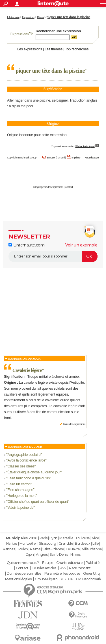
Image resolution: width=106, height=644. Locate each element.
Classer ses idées (21, 466)
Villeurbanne (92, 549)
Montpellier (28, 543)
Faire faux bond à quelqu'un (28, 478)
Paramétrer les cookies (62, 574)
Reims (35, 549)
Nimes (75, 554)
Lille (95, 543)
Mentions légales (18, 579)
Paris (44, 538)
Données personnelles (24, 574)
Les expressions (30, 49)
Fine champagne (20, 490)
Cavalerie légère (27, 370)
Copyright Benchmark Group (22, 158)
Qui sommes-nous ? (23, 563)
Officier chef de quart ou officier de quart (37, 502)
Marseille (66, 538)
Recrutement (80, 568)
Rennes (9, 549)
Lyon (53, 538)
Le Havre (73, 549)
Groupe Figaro (46, 579)
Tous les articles (44, 568)
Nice (95, 538)
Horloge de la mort (21, 496)
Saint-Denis (59, 554)
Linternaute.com (26, 245)
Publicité (92, 563)
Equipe (47, 563)
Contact (69, 187)
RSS (63, 568)
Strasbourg (48, 543)
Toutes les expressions (74, 424)
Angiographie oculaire (24, 455)
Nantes (12, 543)
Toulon (22, 549)
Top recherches (77, 49)
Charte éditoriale (69, 563)
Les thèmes (54, 49)
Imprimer (76, 158)
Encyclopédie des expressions (48, 187)
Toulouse (82, 538)
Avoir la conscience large (26, 460)
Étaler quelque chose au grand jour (34, 472)
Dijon (30, 554)
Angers (42, 554)
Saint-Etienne (53, 549)
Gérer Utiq (91, 574)
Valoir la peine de (20, 507)
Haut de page (92, 158)
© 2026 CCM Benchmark (81, 579)
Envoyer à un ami (56, 158)
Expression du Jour (24, 359)
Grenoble (66, 543)
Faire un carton (19, 484)
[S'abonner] (53, 256)
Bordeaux (83, 543)
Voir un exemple (81, 245)
